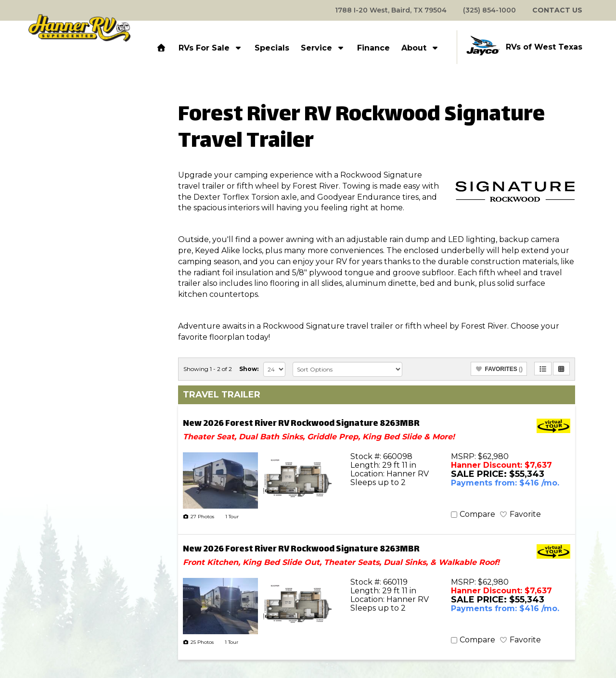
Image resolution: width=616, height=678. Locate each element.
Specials (272, 48)
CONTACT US (557, 10)
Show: (249, 369)
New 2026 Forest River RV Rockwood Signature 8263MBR (301, 424)
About (421, 48)
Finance (373, 48)
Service (323, 48)
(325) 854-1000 (489, 10)
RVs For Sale (211, 48)
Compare (477, 514)
